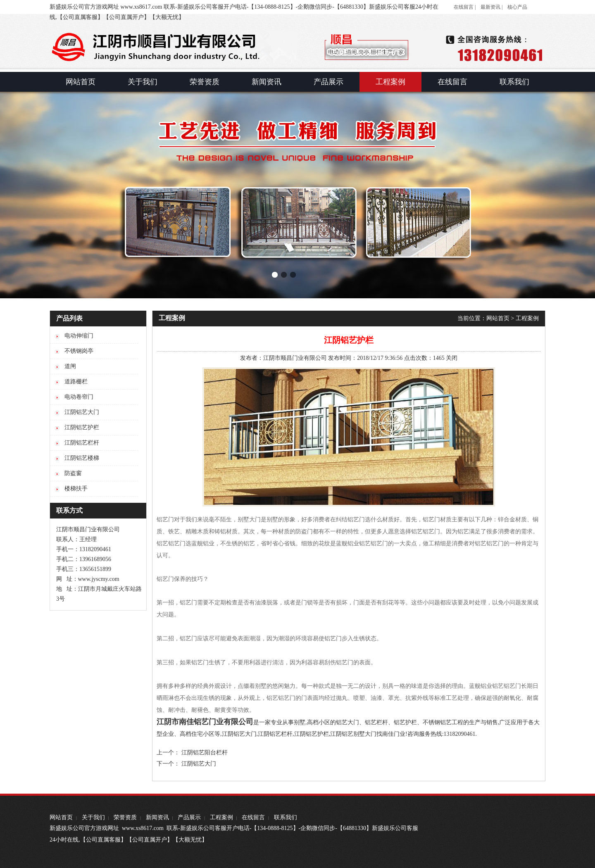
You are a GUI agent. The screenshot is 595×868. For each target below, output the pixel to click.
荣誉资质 (125, 817)
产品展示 (189, 817)
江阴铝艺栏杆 (275, 734)
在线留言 (253, 817)
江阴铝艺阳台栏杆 (205, 753)
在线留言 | (465, 7)
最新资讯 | (491, 7)
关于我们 (93, 817)
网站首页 (498, 318)
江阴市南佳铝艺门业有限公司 (205, 722)
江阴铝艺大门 (239, 734)
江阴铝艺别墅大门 (353, 734)
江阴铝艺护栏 (312, 734)
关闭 (452, 358)
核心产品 (517, 7)
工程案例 (527, 318)
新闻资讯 (157, 817)
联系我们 (286, 817)
